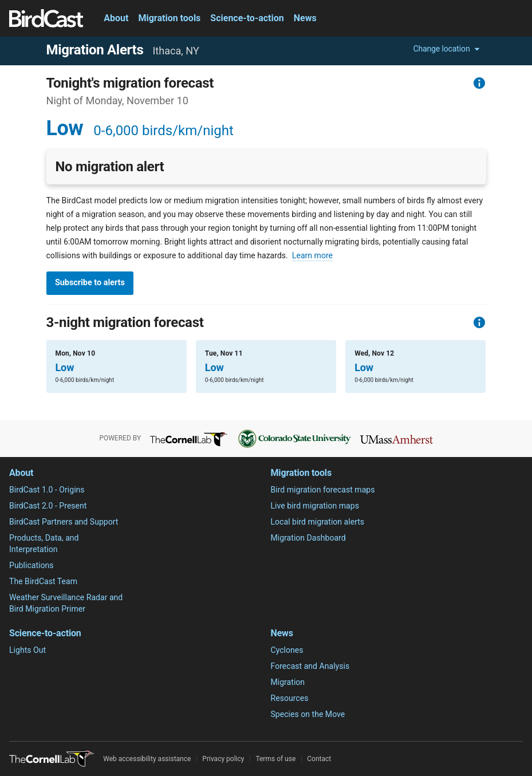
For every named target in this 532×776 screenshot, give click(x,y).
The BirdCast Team (43, 581)
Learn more (312, 255)
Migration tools (169, 18)
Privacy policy (223, 759)
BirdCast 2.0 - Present (48, 506)
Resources (290, 698)
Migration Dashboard (308, 538)
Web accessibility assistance (147, 759)
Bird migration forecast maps (323, 490)
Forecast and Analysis (310, 666)
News (305, 18)
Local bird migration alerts (318, 522)
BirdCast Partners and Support (64, 522)
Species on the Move (308, 714)
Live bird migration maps (315, 506)
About (116, 18)
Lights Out (27, 650)
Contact (319, 759)
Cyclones (287, 650)
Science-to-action (247, 18)
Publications (31, 565)
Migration (288, 682)
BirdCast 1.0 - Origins (47, 490)
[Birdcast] (46, 18)
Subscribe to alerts (90, 283)
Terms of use (275, 759)
